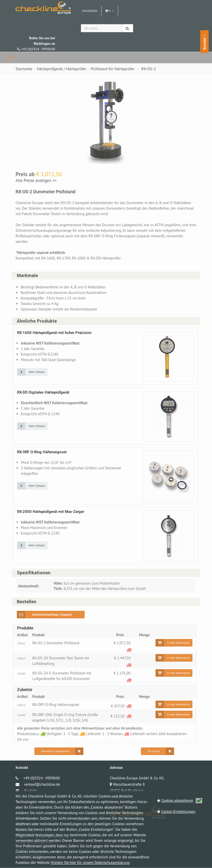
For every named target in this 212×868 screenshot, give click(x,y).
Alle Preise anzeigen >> (36, 180)
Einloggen (90, 11)
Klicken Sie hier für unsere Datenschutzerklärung (91, 863)
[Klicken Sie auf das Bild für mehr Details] (32, 372)
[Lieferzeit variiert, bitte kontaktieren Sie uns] (129, 650)
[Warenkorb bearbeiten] (59, 752)
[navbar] (11, 58)
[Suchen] (128, 28)
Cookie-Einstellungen (178, 812)
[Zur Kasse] (157, 752)
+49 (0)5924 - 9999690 (36, 44)
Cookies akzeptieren (182, 800)
